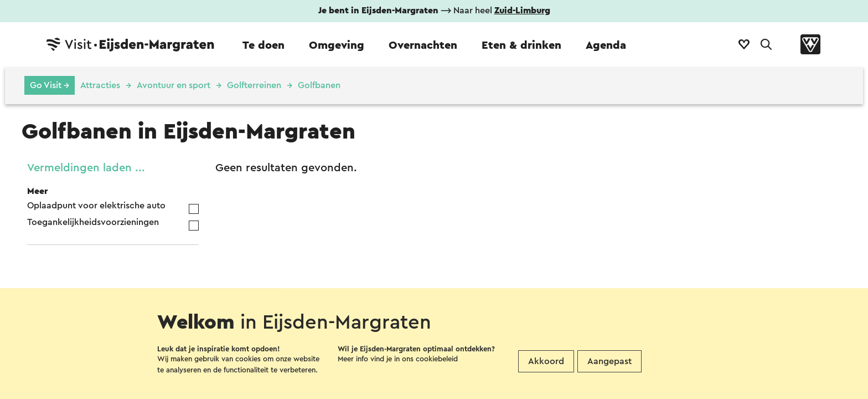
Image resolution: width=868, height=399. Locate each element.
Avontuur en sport (174, 85)
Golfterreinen (254, 85)
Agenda (606, 45)
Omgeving (337, 45)
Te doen (263, 45)
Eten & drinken (521, 45)
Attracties (100, 85)
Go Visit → (50, 85)
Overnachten (423, 45)
